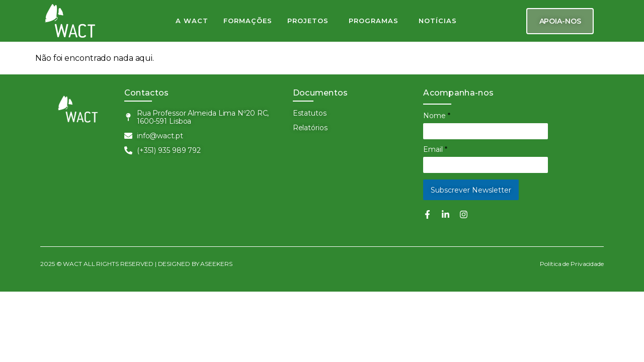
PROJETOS (308, 21)
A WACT (192, 21)
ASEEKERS (217, 264)
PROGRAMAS (374, 21)
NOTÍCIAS (438, 21)
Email (435, 149)
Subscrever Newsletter (471, 190)
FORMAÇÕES (248, 21)
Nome (437, 116)
